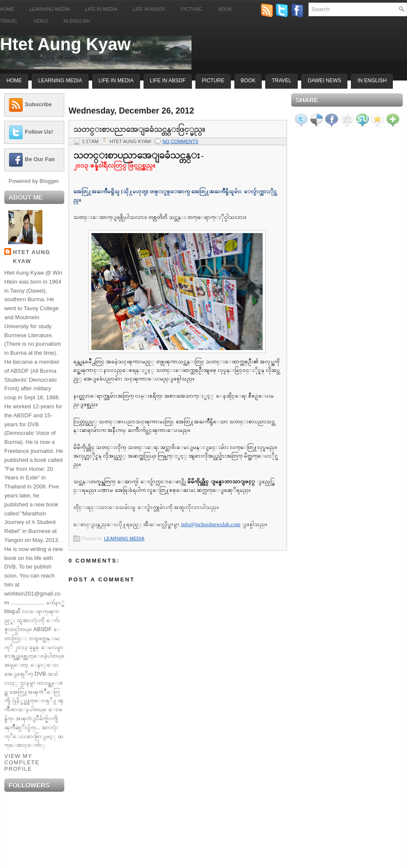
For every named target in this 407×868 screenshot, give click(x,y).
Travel (9, 21)
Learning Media (50, 9)
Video (41, 21)
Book (225, 9)
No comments (180, 141)
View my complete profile (22, 762)
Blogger (49, 181)
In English (77, 21)
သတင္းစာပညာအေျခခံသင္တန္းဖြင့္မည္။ (139, 129)
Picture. (192, 9)
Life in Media (101, 9)
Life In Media (116, 81)
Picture (213, 81)
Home (7, 9)
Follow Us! (39, 132)
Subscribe (38, 104)
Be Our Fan (40, 159)
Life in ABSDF (149, 9)
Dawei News (324, 81)
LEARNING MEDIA (124, 539)
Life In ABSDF (168, 81)
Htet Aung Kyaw (65, 44)
